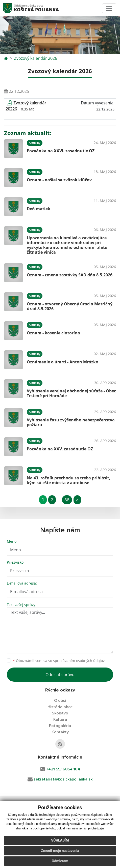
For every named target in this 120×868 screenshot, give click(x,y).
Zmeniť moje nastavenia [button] (60, 851)
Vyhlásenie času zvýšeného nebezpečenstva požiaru (71, 422)
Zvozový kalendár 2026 (36, 58)
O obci (60, 701)
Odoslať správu (60, 675)
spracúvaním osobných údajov (79, 661)
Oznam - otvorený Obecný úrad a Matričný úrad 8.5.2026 (70, 306)
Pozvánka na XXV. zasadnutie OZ (60, 449)
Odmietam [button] (60, 861)
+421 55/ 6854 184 (63, 769)
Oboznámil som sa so (59, 661)
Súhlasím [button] (60, 840)
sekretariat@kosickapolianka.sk (63, 779)
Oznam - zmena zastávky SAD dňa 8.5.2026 (70, 275)
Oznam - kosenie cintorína (53, 333)
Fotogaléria (60, 726)
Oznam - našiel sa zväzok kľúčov (59, 180)
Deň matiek (39, 209)
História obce (60, 707)
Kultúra (60, 719)
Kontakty (60, 732)
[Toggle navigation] (109, 8)
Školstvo (60, 713)
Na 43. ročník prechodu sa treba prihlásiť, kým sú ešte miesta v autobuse (69, 480)
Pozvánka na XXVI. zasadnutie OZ (61, 151)
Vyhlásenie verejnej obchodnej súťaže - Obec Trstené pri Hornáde (71, 393)
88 (67, 500)
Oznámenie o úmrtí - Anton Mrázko (63, 362)
